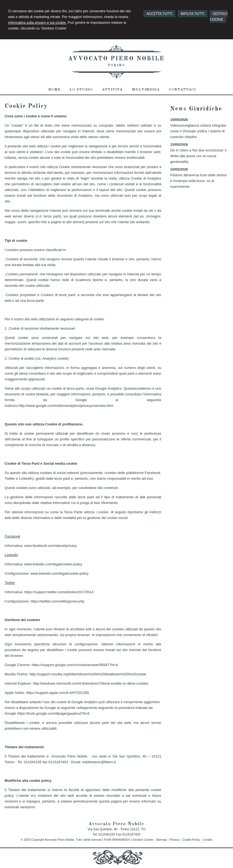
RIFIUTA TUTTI (193, 14)
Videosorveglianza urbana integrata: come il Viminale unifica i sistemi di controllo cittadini (198, 131)
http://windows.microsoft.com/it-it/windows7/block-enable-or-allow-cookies (90, 683)
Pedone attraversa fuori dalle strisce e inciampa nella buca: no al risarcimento (198, 181)
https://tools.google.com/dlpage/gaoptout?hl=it (53, 713)
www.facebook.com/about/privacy (51, 546)
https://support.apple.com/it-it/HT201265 (57, 693)
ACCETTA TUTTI (159, 14)
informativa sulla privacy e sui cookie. (37, 23)
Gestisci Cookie (143, 840)
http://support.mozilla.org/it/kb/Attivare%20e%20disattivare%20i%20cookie (88, 674)
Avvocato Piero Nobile (116, 59)
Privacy (174, 840)
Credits (208, 840)
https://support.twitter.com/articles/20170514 (59, 592)
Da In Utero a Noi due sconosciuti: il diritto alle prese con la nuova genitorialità (198, 156)
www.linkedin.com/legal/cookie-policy (53, 564)
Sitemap (161, 840)
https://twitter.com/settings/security (58, 601)
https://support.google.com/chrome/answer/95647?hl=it (75, 665)
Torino (116, 65)
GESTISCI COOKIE (219, 17)
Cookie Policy (191, 840)
